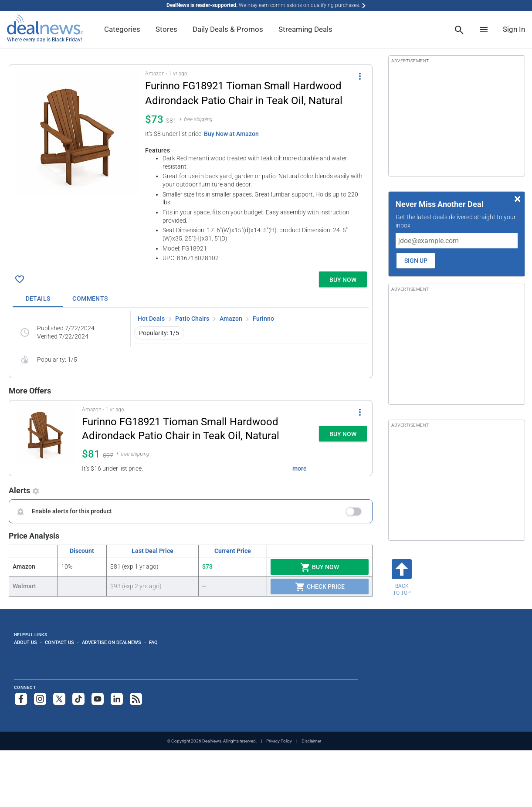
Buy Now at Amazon (231, 134)
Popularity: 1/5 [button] (159, 333)
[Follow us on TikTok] (78, 699)
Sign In (514, 29)
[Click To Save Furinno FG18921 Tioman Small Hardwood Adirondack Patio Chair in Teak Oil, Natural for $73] (20, 279)
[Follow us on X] (59, 699)
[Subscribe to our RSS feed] (136, 699)
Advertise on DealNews (112, 642)
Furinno (263, 319)
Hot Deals (151, 319)
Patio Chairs (192, 319)
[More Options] (360, 76)
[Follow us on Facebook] (21, 699)
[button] (191, 166)
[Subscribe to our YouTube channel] (98, 699)
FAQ (153, 642)
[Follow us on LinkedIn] (117, 699)
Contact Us (59, 642)
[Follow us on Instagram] (40, 699)
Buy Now (320, 567)
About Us (25, 642)
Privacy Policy (279, 741)
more (300, 468)
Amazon (231, 319)
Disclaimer (311, 741)
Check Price (320, 587)
